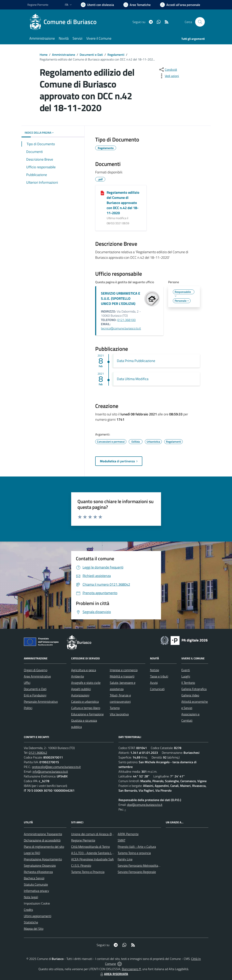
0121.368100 (126, 320)
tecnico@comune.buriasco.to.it (121, 328)
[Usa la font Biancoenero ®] (97, 5)
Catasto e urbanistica (85, 702)
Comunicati (157, 689)
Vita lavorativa (119, 714)
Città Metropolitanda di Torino (90, 847)
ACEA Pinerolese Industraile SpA (92, 859)
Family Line (125, 859)
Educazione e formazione (87, 714)
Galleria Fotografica (194, 689)
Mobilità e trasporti (122, 676)
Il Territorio (188, 683)
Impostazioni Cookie (37, 903)
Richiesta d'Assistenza (38, 872)
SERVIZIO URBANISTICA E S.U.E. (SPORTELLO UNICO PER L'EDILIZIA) (121, 298)
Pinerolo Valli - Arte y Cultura (137, 847)
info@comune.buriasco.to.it (50, 772)
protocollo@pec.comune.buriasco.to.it (56, 767)
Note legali (31, 897)
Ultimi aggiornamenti (38, 916)
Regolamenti (116, 55)
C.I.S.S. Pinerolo (81, 866)
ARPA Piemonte (128, 834)
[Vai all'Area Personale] (180, 5)
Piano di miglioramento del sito (44, 847)
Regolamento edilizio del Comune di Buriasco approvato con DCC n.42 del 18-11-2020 (123, 203)
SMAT (122, 840)
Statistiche (31, 922)
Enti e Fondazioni (35, 695)
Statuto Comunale (36, 884)
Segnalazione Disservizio (40, 866)
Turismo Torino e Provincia (88, 872)
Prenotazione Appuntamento (43, 859)
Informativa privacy (36, 891)
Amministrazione (64, 55)
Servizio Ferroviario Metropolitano (140, 866)
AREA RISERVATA (114, 974)
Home (44, 55)
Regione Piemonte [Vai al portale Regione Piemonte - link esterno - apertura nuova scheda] (38, 5)
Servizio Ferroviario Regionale (137, 872)
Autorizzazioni (80, 695)
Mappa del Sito (34, 929)
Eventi (186, 670)
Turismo (115, 708)
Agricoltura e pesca (84, 670)
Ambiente (78, 676)
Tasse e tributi (159, 676)
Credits (28, 910)
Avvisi (154, 683)
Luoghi (186, 676)
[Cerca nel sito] (200, 22)
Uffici (27, 683)
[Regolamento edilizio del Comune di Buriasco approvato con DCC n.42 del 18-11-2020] (102, 193)
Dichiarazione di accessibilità (42, 840)
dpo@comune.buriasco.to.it (145, 805)
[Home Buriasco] (64, 22)
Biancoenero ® (131, 969)
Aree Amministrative (37, 676)
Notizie (155, 670)
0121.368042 (38, 753)
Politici (28, 708)
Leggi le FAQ (32, 853)
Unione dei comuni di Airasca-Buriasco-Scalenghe (104, 834)
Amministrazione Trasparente (43, 834)
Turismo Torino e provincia (134, 853)
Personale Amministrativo (41, 702)
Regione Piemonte (83, 840)
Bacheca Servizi (34, 878)
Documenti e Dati (91, 55)
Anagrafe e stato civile (86, 683)
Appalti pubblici (81, 689)
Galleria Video (190, 695)
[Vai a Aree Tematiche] (137, 5)
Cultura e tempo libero (86, 708)
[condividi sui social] (168, 70)
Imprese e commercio (124, 670)
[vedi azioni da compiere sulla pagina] (169, 76)
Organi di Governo (36, 670)
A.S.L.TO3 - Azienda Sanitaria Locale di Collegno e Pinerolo (109, 853)
